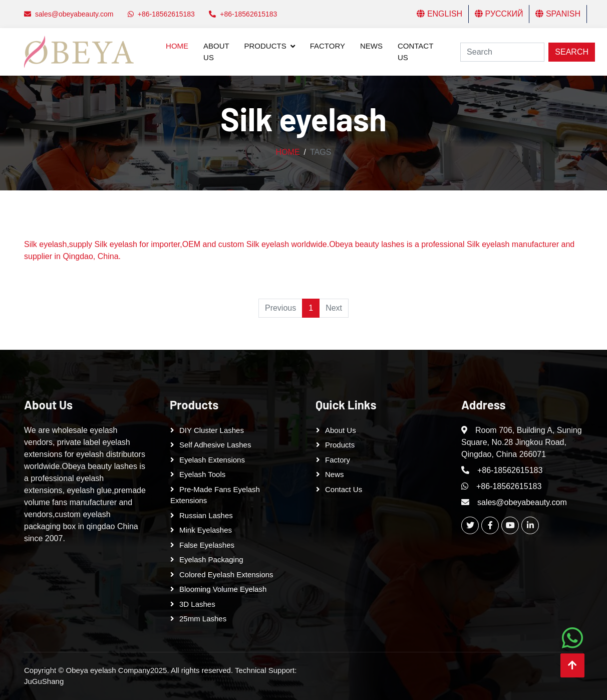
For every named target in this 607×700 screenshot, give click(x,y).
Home (177, 46)
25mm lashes (203, 619)
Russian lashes (206, 515)
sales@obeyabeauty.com (522, 502)
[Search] (502, 52)
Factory (328, 46)
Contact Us (415, 52)
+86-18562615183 (510, 470)
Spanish (558, 14)
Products (265, 46)
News (371, 46)
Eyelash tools (202, 474)
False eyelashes (207, 545)
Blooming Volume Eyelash (223, 589)
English (439, 14)
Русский (499, 14)
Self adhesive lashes (215, 445)
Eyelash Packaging (211, 559)
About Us (216, 52)
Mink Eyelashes (206, 530)
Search (572, 52)
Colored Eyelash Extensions (226, 574)
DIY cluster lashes (212, 430)
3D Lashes (197, 604)
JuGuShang (44, 681)
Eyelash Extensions (212, 460)
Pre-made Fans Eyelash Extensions (215, 495)
